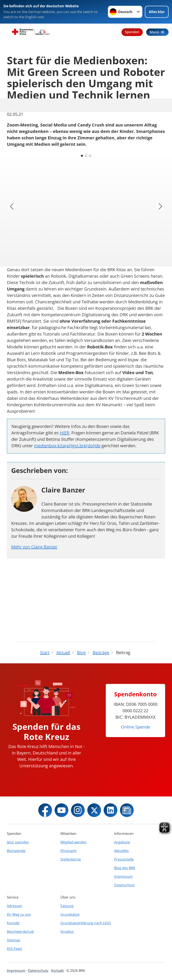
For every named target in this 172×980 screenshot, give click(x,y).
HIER (64, 433)
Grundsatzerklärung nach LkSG (86, 923)
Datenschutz (124, 885)
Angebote (122, 842)
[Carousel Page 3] (90, 156)
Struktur (67, 932)
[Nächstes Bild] (160, 207)
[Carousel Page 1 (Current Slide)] (82, 156)
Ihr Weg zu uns (19, 914)
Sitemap (14, 940)
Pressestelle (124, 859)
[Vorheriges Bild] (12, 207)
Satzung (67, 906)
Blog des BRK (125, 868)
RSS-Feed (14, 949)
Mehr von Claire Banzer (34, 547)
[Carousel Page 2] (86, 156)
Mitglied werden (73, 842)
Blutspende (16, 851)
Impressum (123, 876)
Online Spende (136, 727)
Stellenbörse (71, 859)
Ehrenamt (68, 851)
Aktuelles (121, 851)
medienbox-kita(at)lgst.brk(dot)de (67, 446)
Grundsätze (70, 914)
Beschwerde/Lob (20, 932)
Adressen (15, 906)
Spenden (132, 32)
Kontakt (13, 923)
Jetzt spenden (18, 842)
